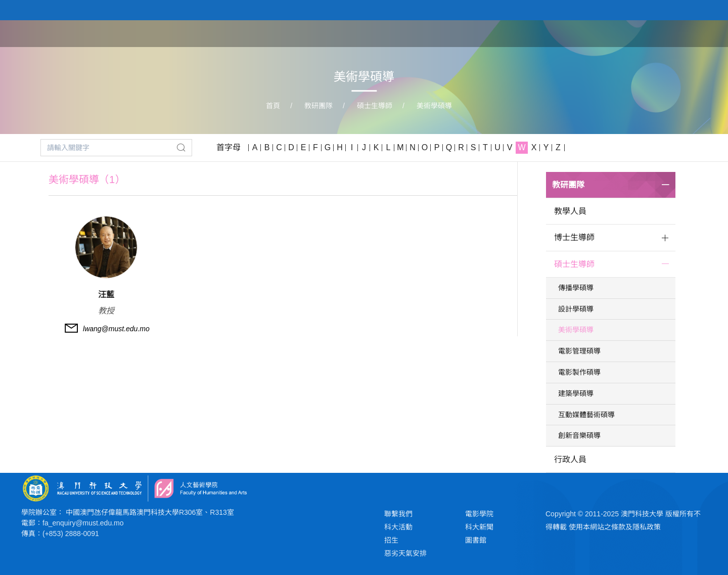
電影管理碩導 (579, 351)
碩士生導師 (375, 106)
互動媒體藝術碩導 (586, 415)
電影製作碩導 (579, 372)
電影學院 (479, 514)
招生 (391, 540)
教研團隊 (591, 33)
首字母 (229, 147)
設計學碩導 (576, 309)
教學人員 (570, 211)
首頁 (446, 33)
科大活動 (398, 527)
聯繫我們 (398, 514)
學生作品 (643, 33)
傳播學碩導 (576, 288)
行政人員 (570, 459)
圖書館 (476, 540)
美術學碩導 (434, 106)
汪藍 (106, 295)
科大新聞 (479, 527)
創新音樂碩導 (579, 435)
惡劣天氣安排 (405, 553)
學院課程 (540, 33)
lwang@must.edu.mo (116, 329)
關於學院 (488, 33)
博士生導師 (574, 237)
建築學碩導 (576, 393)
